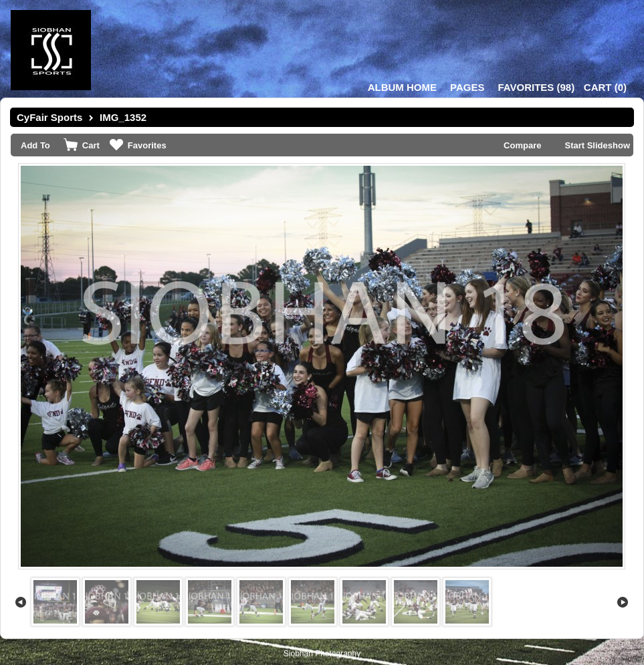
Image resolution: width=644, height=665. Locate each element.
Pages (467, 87)
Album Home (402, 87)
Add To (35, 145)
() (536, 87)
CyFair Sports (49, 117)
